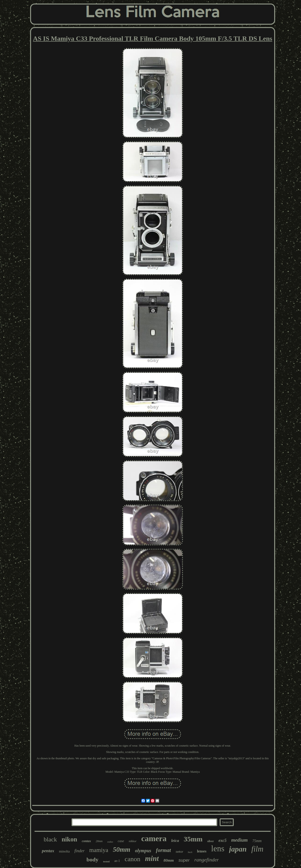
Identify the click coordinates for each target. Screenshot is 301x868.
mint (152, 858)
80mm (168, 860)
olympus (143, 851)
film (257, 849)
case (121, 841)
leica (175, 841)
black (50, 839)
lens (218, 849)
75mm (257, 841)
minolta (64, 851)
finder (80, 851)
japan (238, 849)
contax (86, 841)
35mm (193, 839)
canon (133, 859)
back (190, 852)
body (93, 860)
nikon (69, 839)
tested (106, 861)
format (163, 850)
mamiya (99, 850)
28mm (99, 841)
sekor (179, 852)
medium (239, 840)
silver (210, 841)
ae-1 (117, 861)
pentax (48, 851)
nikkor (133, 841)
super (184, 860)
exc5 (222, 840)
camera (154, 838)
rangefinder (206, 860)
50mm (122, 849)
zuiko (110, 842)
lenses (202, 851)
